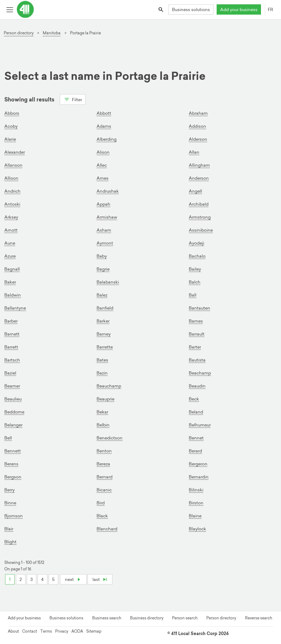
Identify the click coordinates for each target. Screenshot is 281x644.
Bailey (195, 269)
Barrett (11, 347)
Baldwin (13, 295)
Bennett (13, 451)
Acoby (11, 126)
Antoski (12, 204)
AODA (77, 631)
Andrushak (108, 191)
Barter (195, 347)
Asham (104, 230)
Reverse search (259, 618)
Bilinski (196, 490)
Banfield (105, 308)
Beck (194, 399)
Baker (10, 282)
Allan (194, 152)
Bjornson (14, 516)
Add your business (239, 9)
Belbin (103, 425)
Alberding (107, 139)
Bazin (102, 373)
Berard (195, 451)
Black (102, 516)
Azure (10, 256)
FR (270, 9)
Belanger (13, 425)
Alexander (15, 152)
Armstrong (200, 217)
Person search (185, 618)
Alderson (198, 139)
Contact (30, 631)
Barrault (197, 334)
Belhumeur (200, 425)
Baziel (10, 373)
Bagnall (12, 269)
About (13, 631)
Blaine (195, 516)
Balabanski (108, 282)
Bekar (102, 412)
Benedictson (110, 438)
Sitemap (94, 631)
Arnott (11, 230)
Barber (11, 321)
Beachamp (200, 373)
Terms (46, 631)
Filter (73, 99)
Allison (11, 178)
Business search (107, 618)
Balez (102, 295)
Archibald (199, 204)
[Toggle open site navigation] (10, 9)
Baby (102, 256)
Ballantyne (15, 308)
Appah (103, 204)
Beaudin (197, 386)
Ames (103, 178)
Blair (9, 529)
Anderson (199, 178)
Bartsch (12, 360)
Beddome (14, 412)
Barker (103, 321)
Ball (193, 295)
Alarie (10, 139)
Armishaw (107, 217)
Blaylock (197, 529)
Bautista (197, 360)
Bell (8, 438)
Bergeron (198, 464)
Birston (196, 503)
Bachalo (197, 256)
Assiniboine (201, 230)
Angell (195, 191)
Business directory (147, 618)
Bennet (196, 438)
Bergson (13, 477)
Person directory (221, 618)
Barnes (196, 321)
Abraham (198, 113)
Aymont (105, 243)
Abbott (104, 113)
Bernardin (199, 477)
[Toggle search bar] (161, 9)
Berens (11, 464)
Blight (10, 542)
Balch (195, 282)
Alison (103, 152)
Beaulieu (13, 399)
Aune (10, 243)
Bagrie (103, 269)
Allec (102, 165)
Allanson (13, 165)
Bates (102, 360)
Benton (104, 451)
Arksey (11, 217)
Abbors (12, 113)
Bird (101, 503)
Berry (9, 490)
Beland (196, 412)
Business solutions (191, 9)
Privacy (62, 631)
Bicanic (104, 490)
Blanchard (107, 529)
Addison (197, 126)
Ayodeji (196, 243)
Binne (10, 503)
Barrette (105, 347)
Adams (104, 126)
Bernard (105, 477)
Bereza (103, 464)
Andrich (12, 191)
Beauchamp (109, 386)
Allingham (199, 165)
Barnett (12, 334)
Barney (104, 334)
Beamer (12, 386)
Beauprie (105, 399)
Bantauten (199, 308)
